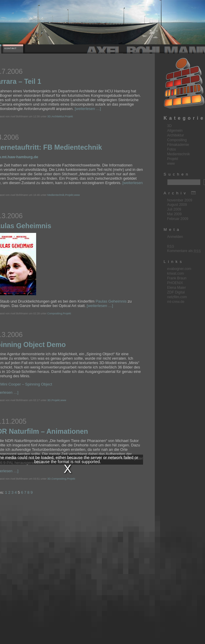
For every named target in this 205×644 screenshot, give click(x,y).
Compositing (55, 313)
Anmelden (175, 237)
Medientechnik (56, 195)
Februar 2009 (178, 219)
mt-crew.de (176, 302)
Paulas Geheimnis (111, 301)
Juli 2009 (174, 209)
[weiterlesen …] (88, 109)
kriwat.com (175, 273)
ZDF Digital (176, 292)
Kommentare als (184, 251)
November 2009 (180, 200)
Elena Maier (177, 288)
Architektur (58, 116)
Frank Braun (177, 278)
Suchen (177, 174)
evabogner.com (179, 269)
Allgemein (175, 131)
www (77, 195)
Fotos (172, 149)
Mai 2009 (174, 214)
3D (49, 116)
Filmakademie (178, 145)
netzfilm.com (177, 297)
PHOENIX (175, 283)
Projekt (69, 116)
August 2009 (177, 205)
